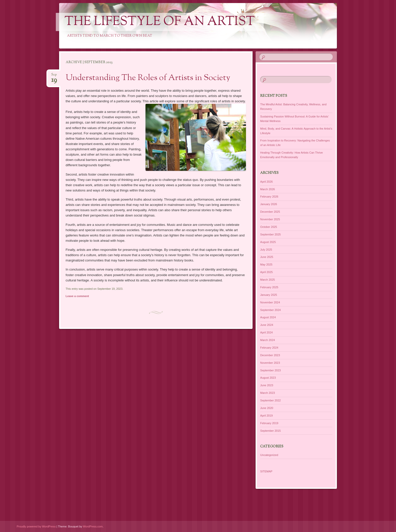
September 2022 (270, 400)
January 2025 (269, 295)
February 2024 (269, 348)
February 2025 (269, 287)
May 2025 (266, 264)
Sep (54, 76)
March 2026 (267, 189)
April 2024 (266, 332)
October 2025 (269, 227)
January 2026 (269, 204)
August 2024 (268, 317)
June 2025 (267, 257)
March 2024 (267, 340)
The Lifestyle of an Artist (160, 22)
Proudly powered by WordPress (36, 526)
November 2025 (270, 219)
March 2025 (267, 280)
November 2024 (270, 302)
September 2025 (270, 234)
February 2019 (269, 423)
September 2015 (270, 431)
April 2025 (266, 272)
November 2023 (270, 363)
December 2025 (270, 212)
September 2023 (270, 370)
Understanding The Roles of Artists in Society (148, 78)
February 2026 (269, 197)
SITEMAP (266, 471)
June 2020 (267, 408)
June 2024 (267, 325)
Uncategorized (269, 455)
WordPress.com (93, 526)
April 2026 (266, 182)
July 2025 (266, 250)
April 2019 (266, 416)
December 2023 (270, 355)
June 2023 (267, 385)
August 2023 (268, 378)
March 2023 (267, 393)
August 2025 (268, 242)
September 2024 (270, 310)
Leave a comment (77, 296)
